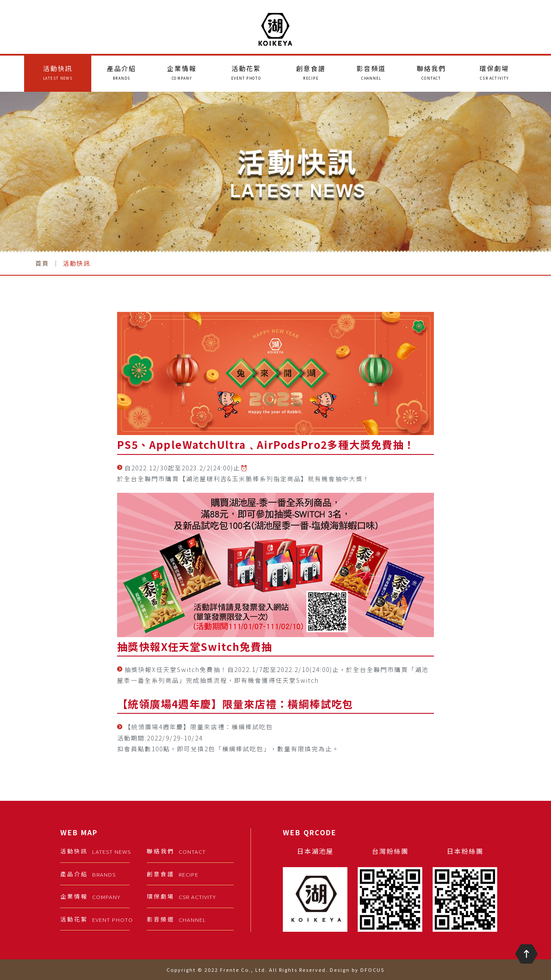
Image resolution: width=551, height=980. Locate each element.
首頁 (42, 263)
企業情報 (182, 72)
